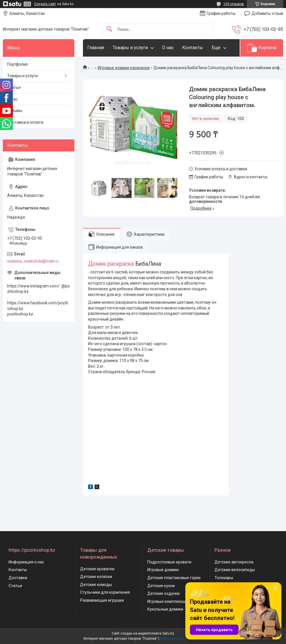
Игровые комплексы (166, 601)
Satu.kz (168, 633)
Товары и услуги (130, 48)
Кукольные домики (165, 609)
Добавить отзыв (267, 13)
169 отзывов (234, 4)
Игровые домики (163, 570)
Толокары (224, 578)
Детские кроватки (97, 569)
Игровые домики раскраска (124, 68)
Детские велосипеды (235, 570)
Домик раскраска (111, 264)
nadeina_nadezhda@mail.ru (33, 261)
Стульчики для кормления (105, 592)
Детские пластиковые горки (174, 578)
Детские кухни (161, 586)
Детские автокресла (234, 562)
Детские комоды (96, 585)
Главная (96, 48)
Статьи (14, 87)
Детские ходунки (163, 593)
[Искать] (109, 29)
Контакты (193, 48)
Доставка (18, 578)
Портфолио (18, 64)
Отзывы (15, 111)
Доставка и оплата (25, 122)
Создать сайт (45, 4)
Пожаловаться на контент (181, 639)
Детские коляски (96, 577)
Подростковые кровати (169, 562)
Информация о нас (26, 562)
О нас (168, 48)
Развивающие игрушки (102, 600)
